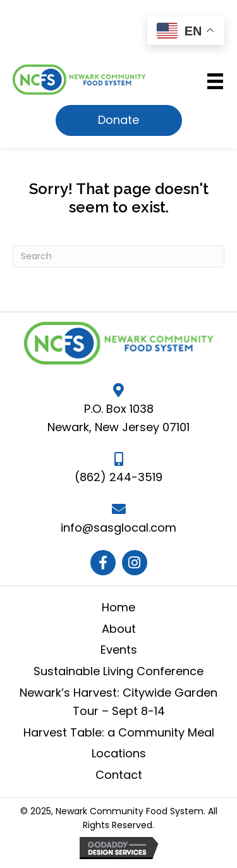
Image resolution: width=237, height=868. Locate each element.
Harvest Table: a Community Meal (119, 732)
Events (119, 650)
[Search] (118, 256)
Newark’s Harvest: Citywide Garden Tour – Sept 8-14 (118, 702)
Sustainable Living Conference (118, 671)
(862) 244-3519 (118, 477)
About (119, 629)
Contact (119, 775)
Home (118, 607)
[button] (119, 120)
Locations (119, 753)
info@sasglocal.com (118, 528)
